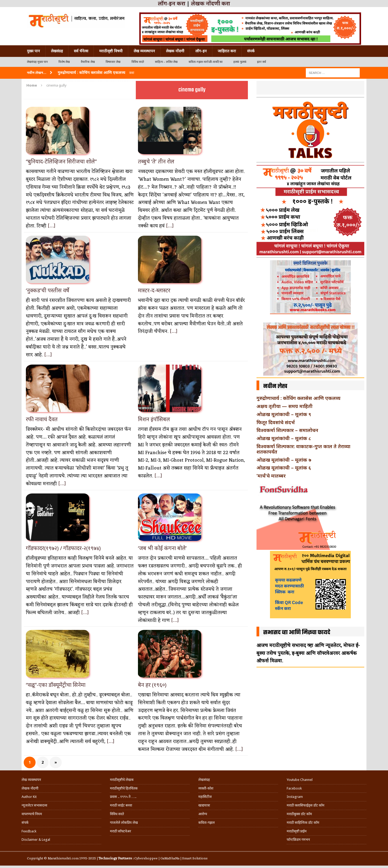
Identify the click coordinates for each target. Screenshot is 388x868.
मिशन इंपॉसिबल (154, 419)
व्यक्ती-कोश (206, 788)
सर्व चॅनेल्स (81, 51)
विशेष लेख (64, 62)
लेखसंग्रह (57, 51)
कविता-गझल (207, 823)
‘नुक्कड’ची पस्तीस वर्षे (48, 290)
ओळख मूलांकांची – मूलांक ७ (284, 460)
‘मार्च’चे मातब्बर (271, 476)
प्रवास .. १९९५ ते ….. (123, 797)
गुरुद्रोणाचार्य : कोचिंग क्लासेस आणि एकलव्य (298, 398)
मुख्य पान (33, 51)
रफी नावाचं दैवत (42, 419)
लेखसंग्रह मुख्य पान (37, 62)
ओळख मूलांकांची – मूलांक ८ (284, 438)
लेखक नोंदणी (175, 51)
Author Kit (29, 797)
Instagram (295, 797)
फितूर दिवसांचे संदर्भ (276, 422)
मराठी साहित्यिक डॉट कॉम (303, 823)
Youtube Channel (300, 780)
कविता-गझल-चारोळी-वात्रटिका (206, 62)
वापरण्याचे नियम (32, 814)
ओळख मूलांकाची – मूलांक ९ (284, 414)
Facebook (294, 788)
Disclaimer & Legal (36, 840)
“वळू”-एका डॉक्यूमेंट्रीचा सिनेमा (56, 685)
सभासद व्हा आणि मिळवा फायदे (297, 633)
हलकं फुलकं (240, 62)
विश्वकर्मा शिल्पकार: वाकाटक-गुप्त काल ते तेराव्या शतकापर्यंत (303, 449)
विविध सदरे (138, 62)
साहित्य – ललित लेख (166, 62)
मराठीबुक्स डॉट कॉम (299, 814)
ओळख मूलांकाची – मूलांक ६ (284, 468)
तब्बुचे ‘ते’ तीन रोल (156, 161)
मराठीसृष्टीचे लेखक (122, 780)
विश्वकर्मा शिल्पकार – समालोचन (287, 430)
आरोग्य (203, 814)
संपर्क (251, 51)
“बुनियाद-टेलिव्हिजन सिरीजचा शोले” (61, 161)
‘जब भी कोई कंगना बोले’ (162, 548)
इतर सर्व (261, 62)
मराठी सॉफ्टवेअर (120, 831)
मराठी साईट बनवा (121, 805)
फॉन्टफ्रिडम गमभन (298, 840)
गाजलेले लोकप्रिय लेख (124, 823)
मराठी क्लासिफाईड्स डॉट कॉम (306, 805)
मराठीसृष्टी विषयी (111, 51)
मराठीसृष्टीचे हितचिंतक (124, 788)
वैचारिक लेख (88, 62)
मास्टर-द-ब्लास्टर (154, 290)
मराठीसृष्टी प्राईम (297, 831)
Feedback (29, 831)
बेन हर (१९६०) (152, 685)
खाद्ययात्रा (204, 805)
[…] (52, 226)
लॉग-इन (201, 51)
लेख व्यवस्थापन (144, 51)
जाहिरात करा (227, 51)
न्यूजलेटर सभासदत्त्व (34, 805)
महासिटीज (205, 797)
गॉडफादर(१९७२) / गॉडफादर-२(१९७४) (63, 548)
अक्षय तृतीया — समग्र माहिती (285, 406)
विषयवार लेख (113, 62)
